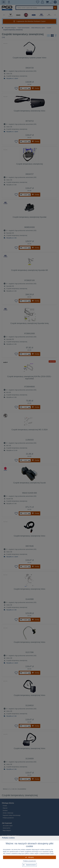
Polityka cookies (8, 838)
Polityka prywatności (30, 861)
